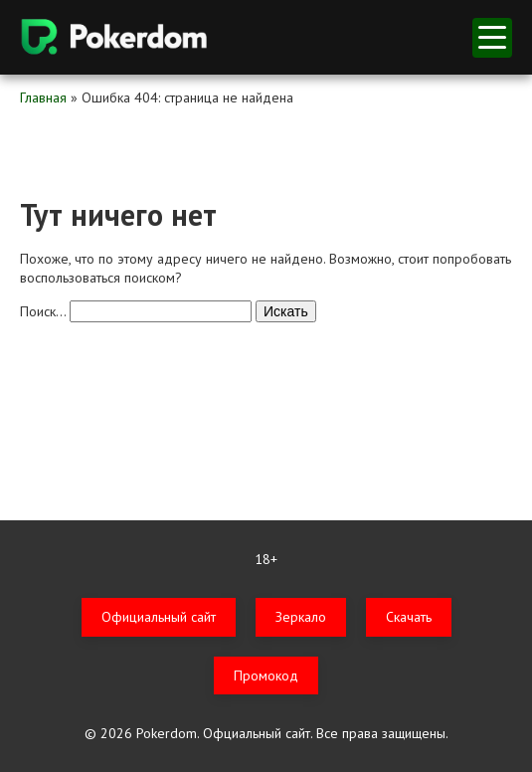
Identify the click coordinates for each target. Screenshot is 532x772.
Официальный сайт (159, 617)
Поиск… (43, 311)
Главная (43, 97)
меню (492, 37)
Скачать (409, 617)
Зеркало (301, 617)
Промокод (266, 675)
